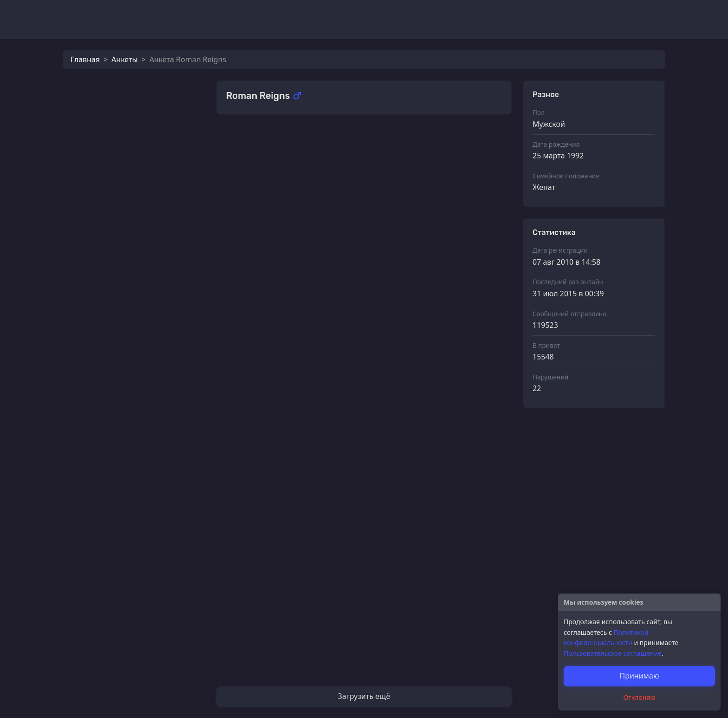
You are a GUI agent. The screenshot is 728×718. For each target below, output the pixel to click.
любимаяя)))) (270, 650)
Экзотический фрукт (283, 277)
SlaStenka (264, 230)
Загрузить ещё (364, 696)
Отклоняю (640, 697)
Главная (85, 59)
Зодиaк (260, 556)
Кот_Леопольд (129, 184)
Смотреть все (481, 140)
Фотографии (249, 141)
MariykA (261, 370)
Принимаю (639, 676)
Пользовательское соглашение (613, 653)
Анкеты (124, 59)
